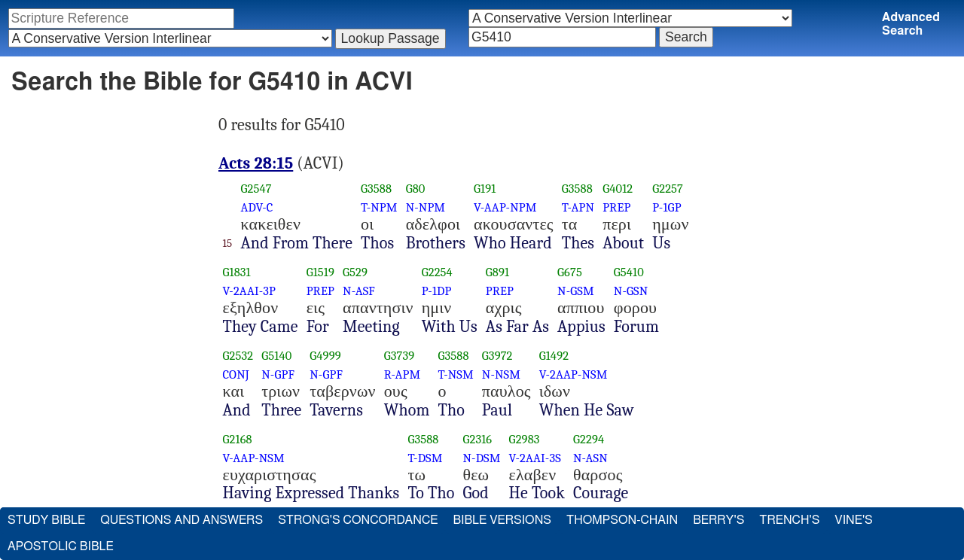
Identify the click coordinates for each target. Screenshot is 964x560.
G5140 (276, 356)
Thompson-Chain (622, 520)
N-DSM (481, 458)
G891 (497, 272)
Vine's (853, 520)
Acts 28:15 (256, 163)
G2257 (668, 189)
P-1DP (437, 291)
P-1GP (667, 207)
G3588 (376, 189)
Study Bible (46, 520)
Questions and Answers (182, 520)
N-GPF (278, 374)
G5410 (629, 272)
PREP (616, 207)
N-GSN (631, 291)
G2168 (238, 439)
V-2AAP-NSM (574, 374)
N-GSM (576, 291)
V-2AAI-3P (250, 291)
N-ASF (359, 291)
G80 (416, 189)
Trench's (789, 520)
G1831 (237, 272)
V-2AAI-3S (535, 458)
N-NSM (501, 374)
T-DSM (425, 458)
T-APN (578, 207)
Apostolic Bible (61, 546)
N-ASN (590, 458)
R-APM (403, 374)
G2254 (437, 272)
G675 (570, 272)
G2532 (238, 356)
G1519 (320, 272)
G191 (485, 189)
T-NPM (379, 207)
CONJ (236, 374)
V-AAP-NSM (254, 458)
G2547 (256, 189)
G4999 (325, 356)
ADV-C (256, 207)
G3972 (497, 356)
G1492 (554, 356)
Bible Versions (502, 520)
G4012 (618, 189)
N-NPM (426, 207)
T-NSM (456, 374)
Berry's (718, 520)
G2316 (477, 439)
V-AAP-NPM (505, 207)
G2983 (525, 439)
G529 (355, 272)
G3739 (400, 356)
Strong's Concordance (358, 520)
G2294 (589, 439)
